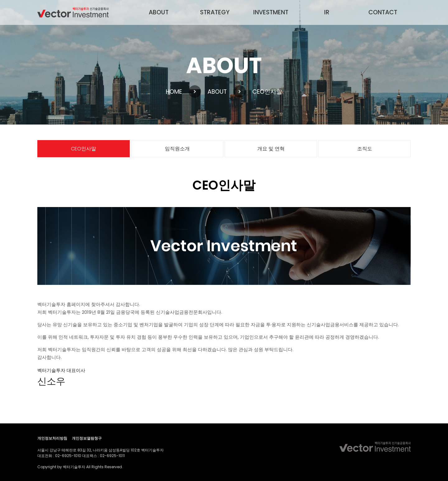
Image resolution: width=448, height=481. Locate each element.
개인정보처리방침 (52, 438)
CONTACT (383, 12)
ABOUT (159, 12)
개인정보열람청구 (87, 438)
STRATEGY (215, 12)
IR (327, 12)
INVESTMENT (271, 12)
